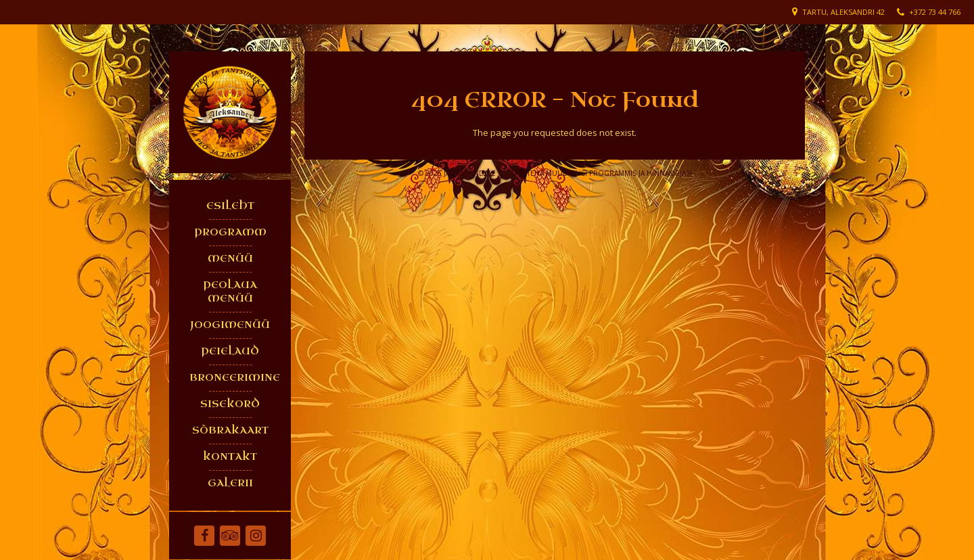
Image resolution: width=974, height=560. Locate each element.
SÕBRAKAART (230, 430)
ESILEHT (230, 206)
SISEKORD (230, 404)
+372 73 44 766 (935, 12)
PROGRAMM (230, 232)
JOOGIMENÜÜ (230, 325)
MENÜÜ (230, 259)
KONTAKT (230, 457)
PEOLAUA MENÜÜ (230, 292)
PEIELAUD (230, 351)
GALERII (230, 483)
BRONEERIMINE (233, 378)
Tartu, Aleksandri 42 (843, 12)
